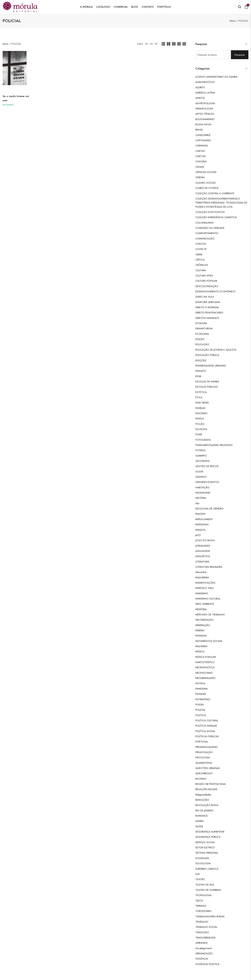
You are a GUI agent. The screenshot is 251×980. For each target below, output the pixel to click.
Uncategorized (203, 948)
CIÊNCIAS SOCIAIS (206, 172)
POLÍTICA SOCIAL (205, 731)
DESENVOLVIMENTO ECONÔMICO (215, 291)
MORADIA (201, 636)
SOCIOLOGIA (203, 863)
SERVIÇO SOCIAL (205, 842)
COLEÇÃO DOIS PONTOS (210, 212)
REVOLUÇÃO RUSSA (207, 805)
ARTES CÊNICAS (205, 114)
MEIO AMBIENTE (205, 604)
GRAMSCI (201, 477)
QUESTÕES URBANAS (208, 768)
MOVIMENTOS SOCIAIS (209, 641)
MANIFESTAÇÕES (205, 583)
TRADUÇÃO (202, 932)
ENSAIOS (201, 371)
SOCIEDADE (202, 858)
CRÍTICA (200, 260)
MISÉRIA (200, 630)
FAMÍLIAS (200, 408)
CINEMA (200, 177)
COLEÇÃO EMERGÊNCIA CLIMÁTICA (216, 217)
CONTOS (201, 244)
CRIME (199, 254)
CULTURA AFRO (204, 275)
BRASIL (199, 130)
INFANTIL (201, 530)
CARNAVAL (202, 145)
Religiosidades (203, 795)
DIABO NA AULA (205, 297)
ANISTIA (200, 98)
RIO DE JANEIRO (204, 810)
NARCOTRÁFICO (205, 662)
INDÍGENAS (202, 524)
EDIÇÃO (200, 339)
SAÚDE (199, 826)
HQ (197, 503)
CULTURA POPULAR (206, 281)
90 (156, 44)
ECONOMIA (202, 334)
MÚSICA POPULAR (206, 657)
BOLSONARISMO (205, 119)
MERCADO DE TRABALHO (210, 614)
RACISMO (201, 779)
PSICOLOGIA (203, 757)
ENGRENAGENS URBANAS (211, 366)
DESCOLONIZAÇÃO (207, 286)
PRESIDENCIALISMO (207, 747)
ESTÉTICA (201, 392)
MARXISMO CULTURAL (208, 599)
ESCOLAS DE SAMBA (207, 381)
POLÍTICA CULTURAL (207, 720)
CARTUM (200, 156)
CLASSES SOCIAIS (206, 183)
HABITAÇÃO (202, 487)
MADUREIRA (202, 577)
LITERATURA (202, 562)
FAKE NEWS (202, 403)
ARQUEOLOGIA (204, 108)
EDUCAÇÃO (202, 344)
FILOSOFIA (201, 429)
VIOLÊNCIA (202, 959)
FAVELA (200, 418)
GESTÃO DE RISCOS (207, 466)
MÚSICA (200, 651)
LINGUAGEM (203, 551)
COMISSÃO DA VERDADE (210, 228)
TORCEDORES (203, 911)
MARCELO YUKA (205, 588)
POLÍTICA (201, 715)
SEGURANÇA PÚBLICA (208, 837)
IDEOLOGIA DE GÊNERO (209, 509)
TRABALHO (202, 922)
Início (233, 21)
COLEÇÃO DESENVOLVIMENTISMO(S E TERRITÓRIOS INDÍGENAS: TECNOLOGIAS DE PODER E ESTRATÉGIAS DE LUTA (221, 203)
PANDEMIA (202, 689)
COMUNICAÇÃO (205, 238)
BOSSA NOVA (203, 124)
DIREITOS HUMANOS (207, 318)
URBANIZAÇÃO (204, 953)
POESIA (200, 705)
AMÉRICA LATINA (205, 93)
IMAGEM (200, 514)
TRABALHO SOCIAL (206, 927)
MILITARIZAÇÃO (204, 620)
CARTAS (200, 151)
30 (146, 44)
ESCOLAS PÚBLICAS (207, 387)
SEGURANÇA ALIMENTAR (210, 832)
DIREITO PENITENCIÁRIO (209, 313)
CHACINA (201, 161)
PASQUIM (201, 694)
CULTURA (201, 270)
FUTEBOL (201, 450)
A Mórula (86, 7)
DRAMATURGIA (204, 328)
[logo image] (20, 6)
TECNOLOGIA (204, 895)
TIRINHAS (201, 906)
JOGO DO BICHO (205, 540)
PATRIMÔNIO (203, 699)
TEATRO (200, 879)
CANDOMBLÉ (203, 135)
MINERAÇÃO (203, 625)
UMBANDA (201, 943)
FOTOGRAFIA (203, 440)
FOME (199, 434)
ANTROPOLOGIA (205, 103)
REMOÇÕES (202, 800)
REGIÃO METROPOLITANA (211, 784)
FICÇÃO (200, 424)
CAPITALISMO (203, 140)
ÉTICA (199, 397)
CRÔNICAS (202, 265)
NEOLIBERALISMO (205, 678)
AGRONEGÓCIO (205, 82)
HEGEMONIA (203, 493)
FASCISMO (201, 413)
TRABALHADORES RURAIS (210, 916)
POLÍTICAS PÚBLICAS (207, 736)
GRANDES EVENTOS (207, 482)
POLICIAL (200, 710)
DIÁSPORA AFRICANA (208, 302)
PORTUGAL (202, 742)
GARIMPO (201, 456)
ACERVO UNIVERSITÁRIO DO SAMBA (216, 77)
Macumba (201, 572)
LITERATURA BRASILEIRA (209, 567)
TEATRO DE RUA (205, 885)
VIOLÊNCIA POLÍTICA (207, 964)
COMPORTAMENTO (207, 233)
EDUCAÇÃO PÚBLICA (207, 355)
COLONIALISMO (205, 223)
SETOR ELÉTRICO (205, 847)
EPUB (198, 376)
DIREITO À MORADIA (207, 307)
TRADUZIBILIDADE (206, 938)
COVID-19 (201, 249)
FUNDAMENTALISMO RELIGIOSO (214, 445)
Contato (148, 7)
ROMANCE (202, 816)
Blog (135, 7)
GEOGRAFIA (203, 461)
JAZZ (198, 535)
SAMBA (200, 821)
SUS (198, 874)
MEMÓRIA (201, 609)
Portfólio (164, 7)
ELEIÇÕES (201, 360)
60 (151, 44)
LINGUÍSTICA (203, 556)
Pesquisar (240, 55)
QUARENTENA (204, 763)
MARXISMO (202, 593)
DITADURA (201, 323)
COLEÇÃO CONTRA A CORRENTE (215, 193)
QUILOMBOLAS (204, 773)
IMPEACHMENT (204, 519)
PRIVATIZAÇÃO (204, 752)
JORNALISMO (203, 546)
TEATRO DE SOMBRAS (208, 890)
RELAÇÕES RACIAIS (206, 789)
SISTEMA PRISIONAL (207, 853)
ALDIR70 (200, 87)
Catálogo (103, 7)
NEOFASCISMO (204, 673)
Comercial (121, 7)
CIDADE (200, 167)
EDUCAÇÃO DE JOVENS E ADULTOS (216, 350)
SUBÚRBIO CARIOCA (207, 869)
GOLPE (199, 471)
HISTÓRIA (201, 498)
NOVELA (200, 683)
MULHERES (201, 646)
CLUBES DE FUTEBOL (207, 188)
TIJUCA (199, 901)
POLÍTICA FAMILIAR (206, 726)
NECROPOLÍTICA (205, 667)
